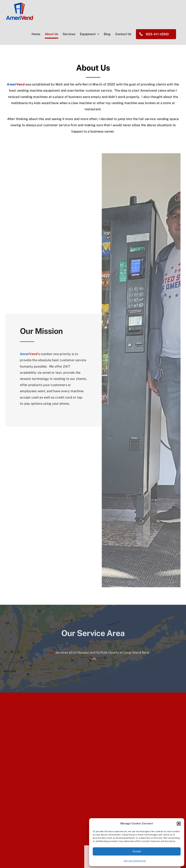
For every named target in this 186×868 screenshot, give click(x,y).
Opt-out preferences (135, 861)
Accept (137, 851)
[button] (179, 824)
